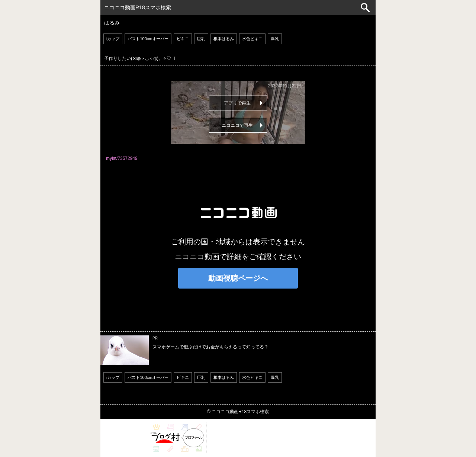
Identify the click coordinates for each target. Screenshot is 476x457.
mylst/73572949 (122, 158)
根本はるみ (224, 39)
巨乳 (201, 39)
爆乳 (275, 39)
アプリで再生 (237, 103)
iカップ (113, 39)
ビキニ (183, 39)
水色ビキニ (252, 39)
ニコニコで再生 (237, 125)
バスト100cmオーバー (148, 39)
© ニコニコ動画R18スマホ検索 (238, 412)
